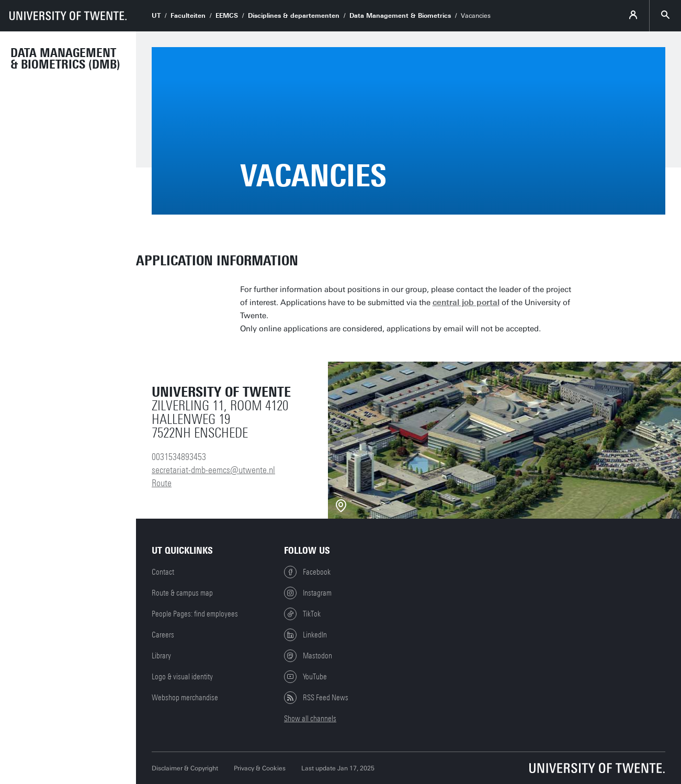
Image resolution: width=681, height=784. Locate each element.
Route (162, 483)
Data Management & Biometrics (400, 16)
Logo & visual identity (182, 677)
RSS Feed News (316, 698)
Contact (163, 572)
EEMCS (227, 16)
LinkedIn (305, 635)
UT (156, 16)
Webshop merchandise (185, 698)
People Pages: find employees (195, 614)
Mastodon (308, 656)
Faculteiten (188, 16)
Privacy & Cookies (260, 768)
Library (161, 656)
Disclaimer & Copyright (185, 768)
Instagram (308, 593)
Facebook (307, 572)
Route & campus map (182, 593)
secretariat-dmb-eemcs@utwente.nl (213, 470)
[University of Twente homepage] (68, 16)
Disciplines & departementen (294, 16)
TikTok (302, 614)
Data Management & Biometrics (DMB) (65, 59)
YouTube (305, 677)
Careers (163, 635)
